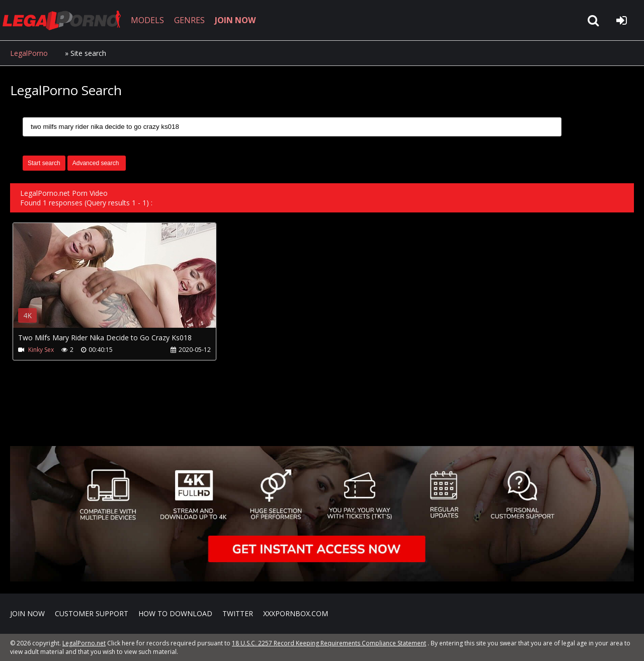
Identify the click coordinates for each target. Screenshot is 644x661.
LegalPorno (29, 53)
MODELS (147, 20)
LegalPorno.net (65, 20)
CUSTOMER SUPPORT (92, 613)
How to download (175, 613)
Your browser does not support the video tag (119, 282)
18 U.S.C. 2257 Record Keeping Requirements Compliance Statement (329, 643)
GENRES (189, 20)
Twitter (238, 613)
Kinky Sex (41, 350)
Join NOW (27, 613)
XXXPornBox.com (296, 613)
